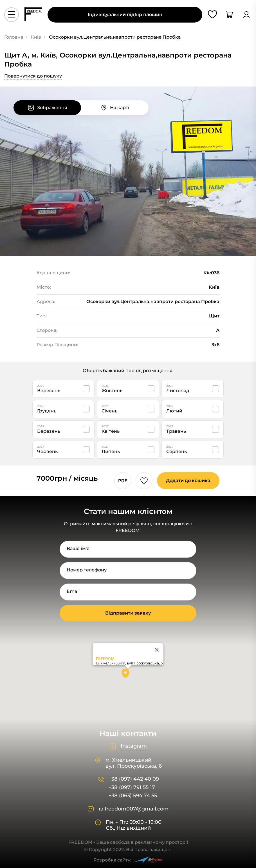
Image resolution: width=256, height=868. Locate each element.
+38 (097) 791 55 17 (132, 788)
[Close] (157, 650)
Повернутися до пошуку (33, 76)
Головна (14, 37)
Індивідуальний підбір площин (125, 15)
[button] (128, 675)
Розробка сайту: (128, 860)
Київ (36, 37)
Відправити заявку (128, 613)
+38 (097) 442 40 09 (134, 779)
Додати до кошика (188, 481)
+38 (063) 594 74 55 (133, 796)
